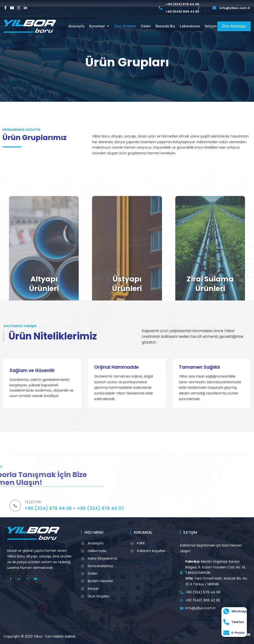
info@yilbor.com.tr (235, 8)
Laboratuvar (190, 26)
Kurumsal (99, 26)
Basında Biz (165, 26)
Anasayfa (76, 26)
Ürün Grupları (125, 26)
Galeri (146, 26)
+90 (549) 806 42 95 (182, 12)
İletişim (211, 26)
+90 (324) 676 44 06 (183, 4)
